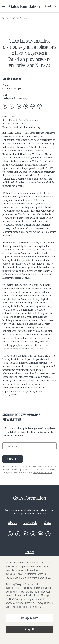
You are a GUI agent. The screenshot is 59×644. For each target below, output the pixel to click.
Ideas (5, 18)
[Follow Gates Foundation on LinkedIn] (19, 106)
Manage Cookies (29, 618)
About (12, 523)
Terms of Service (12, 470)
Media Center (20, 18)
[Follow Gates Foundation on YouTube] (33, 106)
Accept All (30, 629)
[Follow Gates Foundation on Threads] (39, 106)
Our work (30, 523)
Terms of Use (38, 607)
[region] (29, 600)
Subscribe (13, 459)
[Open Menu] (3, 6)
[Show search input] (51, 6)
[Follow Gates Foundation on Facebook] (12, 106)
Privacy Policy (50, 467)
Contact (30, 552)
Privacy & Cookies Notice (42, 472)
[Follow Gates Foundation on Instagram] (26, 106)
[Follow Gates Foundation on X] (5, 106)
